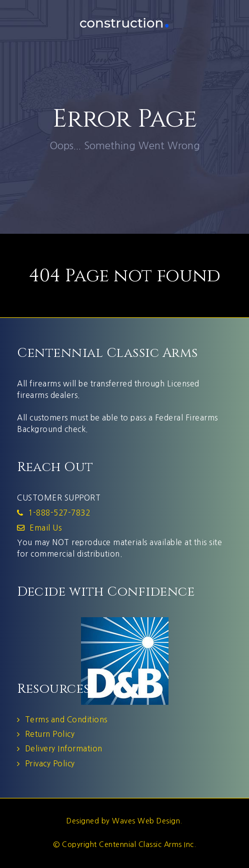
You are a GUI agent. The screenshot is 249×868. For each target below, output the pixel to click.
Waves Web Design (146, 821)
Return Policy (50, 734)
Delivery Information (64, 749)
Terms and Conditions (66, 720)
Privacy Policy (50, 764)
